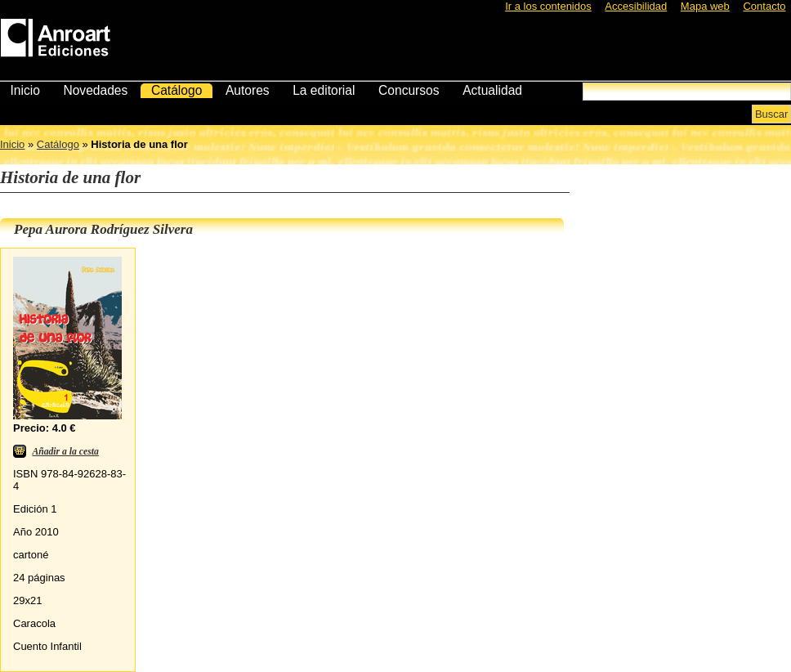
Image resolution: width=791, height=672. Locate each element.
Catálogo (177, 90)
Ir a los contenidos (548, 6)
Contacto (764, 6)
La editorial (324, 90)
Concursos (409, 90)
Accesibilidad (636, 6)
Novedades (95, 90)
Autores (248, 90)
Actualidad (492, 90)
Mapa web (705, 6)
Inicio (25, 90)
